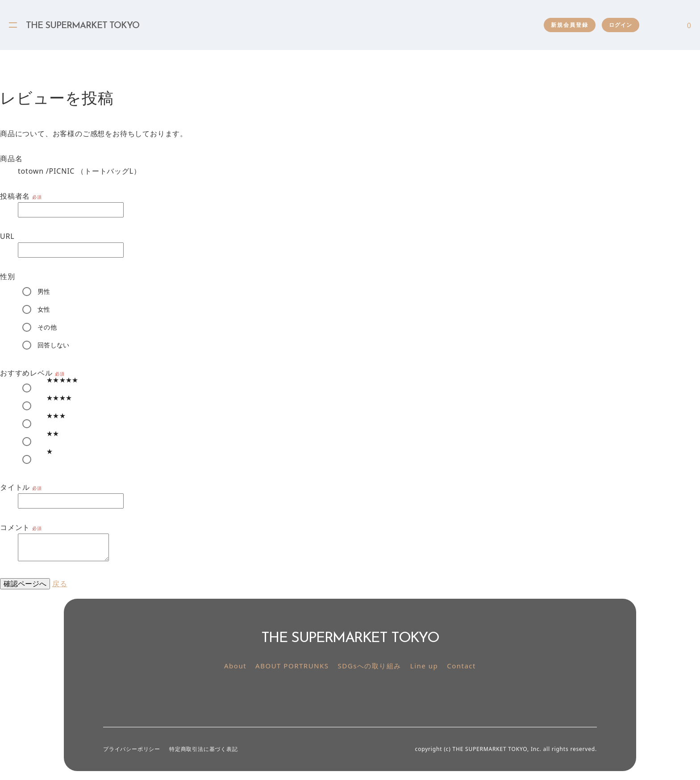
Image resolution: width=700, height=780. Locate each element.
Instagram (340, 695)
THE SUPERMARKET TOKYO (83, 26)
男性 (44, 291)
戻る (60, 584)
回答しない (53, 345)
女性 (44, 309)
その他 (47, 327)
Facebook (360, 695)
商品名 (11, 159)
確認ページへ (25, 584)
